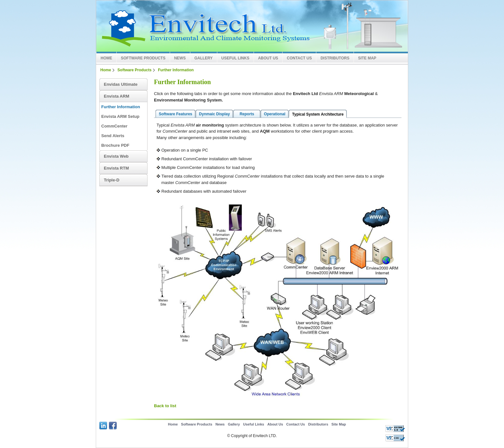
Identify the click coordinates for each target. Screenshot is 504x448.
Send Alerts (113, 136)
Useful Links (235, 58)
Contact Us (299, 58)
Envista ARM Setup (120, 116)
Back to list (165, 406)
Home (106, 58)
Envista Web (116, 156)
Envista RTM (116, 168)
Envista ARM (117, 96)
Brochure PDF (115, 145)
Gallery (204, 58)
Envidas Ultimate (121, 84)
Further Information (176, 70)
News (180, 58)
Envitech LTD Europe (197, 26)
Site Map (367, 58)
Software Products (143, 58)
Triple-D (112, 180)
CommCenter (114, 126)
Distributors (335, 58)
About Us (268, 58)
